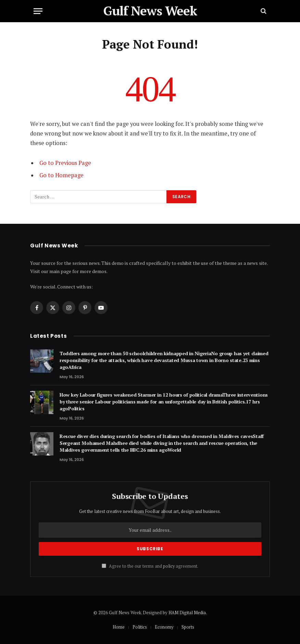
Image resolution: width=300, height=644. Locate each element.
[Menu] (38, 11)
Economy (164, 627)
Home (119, 627)
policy (169, 566)
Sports (188, 627)
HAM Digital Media (187, 613)
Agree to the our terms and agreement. (150, 566)
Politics (140, 627)
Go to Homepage (61, 175)
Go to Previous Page (65, 163)
